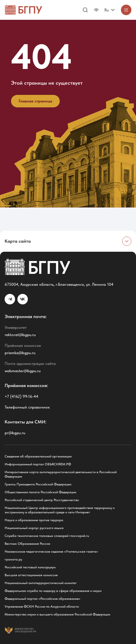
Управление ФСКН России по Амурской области (42, 606)
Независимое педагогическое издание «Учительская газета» (51, 551)
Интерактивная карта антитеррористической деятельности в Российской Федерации (61, 474)
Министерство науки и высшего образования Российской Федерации (57, 614)
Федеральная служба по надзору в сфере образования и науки (53, 591)
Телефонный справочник (27, 407)
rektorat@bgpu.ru (20, 335)
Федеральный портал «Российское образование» (42, 599)
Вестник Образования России (27, 544)
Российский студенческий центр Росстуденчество (42, 500)
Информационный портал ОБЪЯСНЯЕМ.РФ (38, 464)
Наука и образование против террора (34, 520)
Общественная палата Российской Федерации (40, 492)
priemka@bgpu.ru (20, 353)
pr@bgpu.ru (15, 433)
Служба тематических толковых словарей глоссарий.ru (47, 536)
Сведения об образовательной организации (38, 456)
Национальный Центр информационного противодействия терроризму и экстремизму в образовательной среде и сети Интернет (60, 510)
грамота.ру (13, 559)
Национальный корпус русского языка (34, 528)
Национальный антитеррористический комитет (41, 583)
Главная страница (35, 101)
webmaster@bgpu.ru (23, 371)
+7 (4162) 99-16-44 (21, 396)
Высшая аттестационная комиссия (31, 575)
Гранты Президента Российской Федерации (38, 484)
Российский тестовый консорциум (30, 567)
